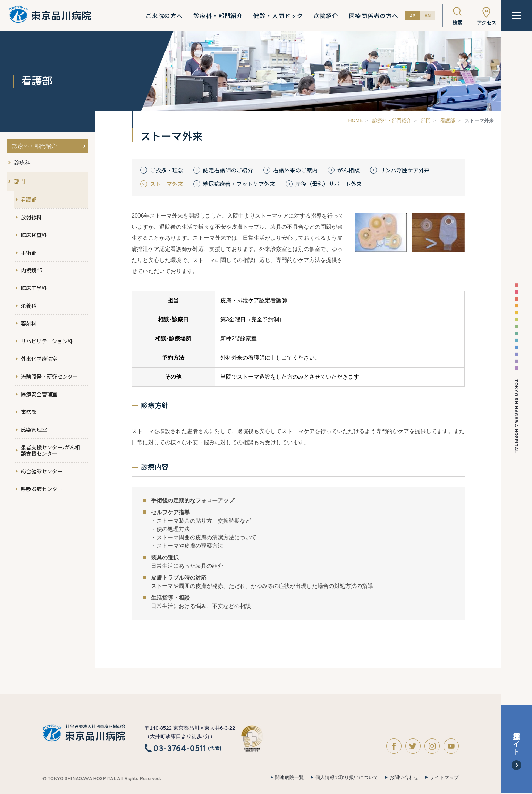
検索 (457, 23)
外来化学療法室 (39, 359)
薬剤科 (29, 323)
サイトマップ (444, 777)
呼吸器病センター (42, 489)
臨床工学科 (34, 288)
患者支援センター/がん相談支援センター (50, 450)
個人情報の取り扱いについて (347, 777)
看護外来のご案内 (295, 170)
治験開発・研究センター (49, 376)
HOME (355, 120)
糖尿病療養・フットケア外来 (239, 184)
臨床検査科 (34, 235)
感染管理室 (34, 429)
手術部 (29, 252)
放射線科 (31, 217)
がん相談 (348, 170)
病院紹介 (326, 16)
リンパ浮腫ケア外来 (405, 170)
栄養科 (29, 306)
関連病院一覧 (289, 777)
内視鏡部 (31, 270)
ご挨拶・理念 (167, 170)
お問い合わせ (404, 777)
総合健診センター (42, 471)
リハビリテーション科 (47, 341)
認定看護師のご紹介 (228, 170)
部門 (426, 120)
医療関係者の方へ (374, 16)
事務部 (29, 412)
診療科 (22, 162)
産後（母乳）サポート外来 (329, 184)
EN (428, 15)
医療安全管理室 (39, 394)
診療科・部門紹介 (218, 16)
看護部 (448, 120)
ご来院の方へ (164, 16)
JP (413, 15)
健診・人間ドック (278, 16)
